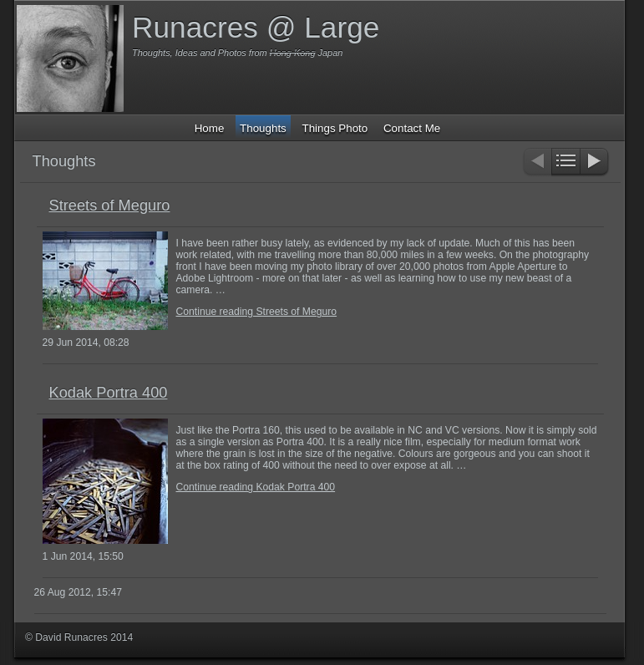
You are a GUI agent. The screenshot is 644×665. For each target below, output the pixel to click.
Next (595, 162)
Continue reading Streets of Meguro (257, 312)
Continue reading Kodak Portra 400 (256, 487)
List (566, 162)
